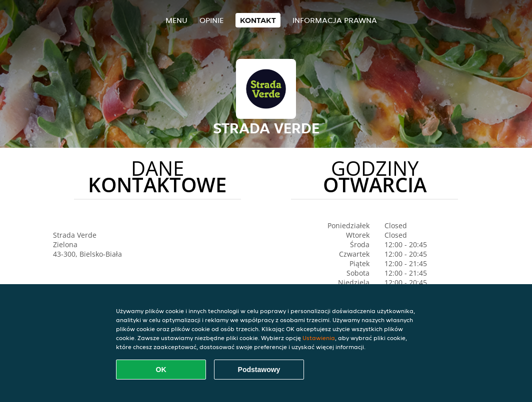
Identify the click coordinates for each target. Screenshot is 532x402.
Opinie (211, 20)
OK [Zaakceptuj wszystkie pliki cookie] (161, 370)
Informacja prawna (335, 20)
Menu (176, 20)
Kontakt (258, 20)
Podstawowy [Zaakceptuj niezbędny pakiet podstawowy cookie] (259, 370)
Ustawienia (319, 338)
